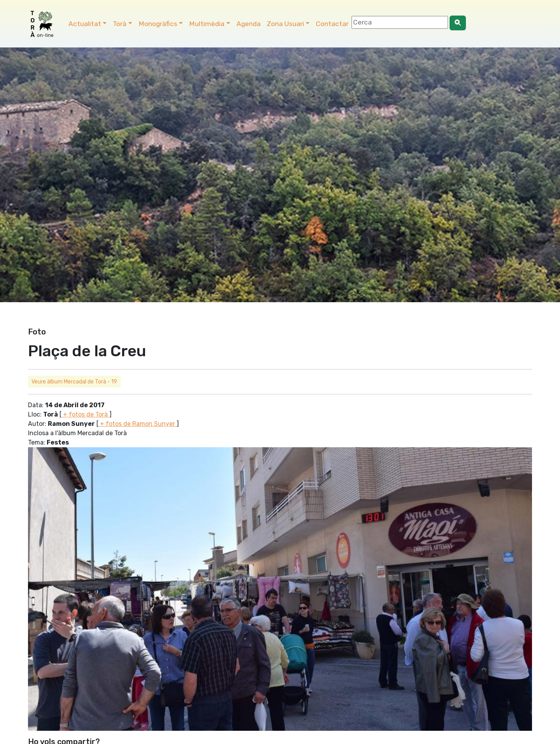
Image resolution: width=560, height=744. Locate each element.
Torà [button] (120, 24)
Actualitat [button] (85, 24)
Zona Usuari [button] (285, 24)
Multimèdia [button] (207, 24)
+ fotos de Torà (85, 414)
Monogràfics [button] (158, 24)
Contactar (332, 24)
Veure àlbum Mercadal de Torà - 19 (74, 382)
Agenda (248, 24)
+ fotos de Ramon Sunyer (137, 424)
